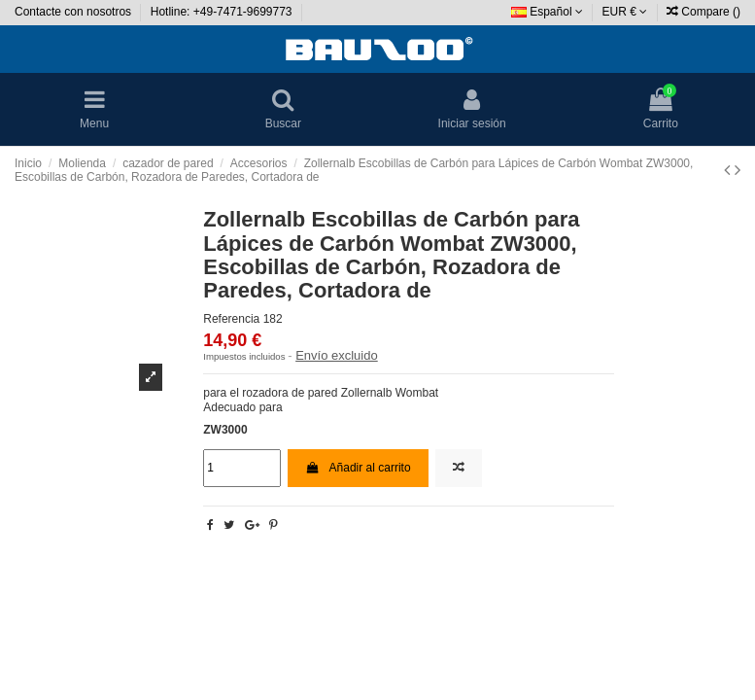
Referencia (231, 319)
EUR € (625, 12)
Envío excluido (337, 355)
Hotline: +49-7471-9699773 (223, 12)
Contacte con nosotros (74, 12)
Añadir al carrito (358, 468)
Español (547, 12)
